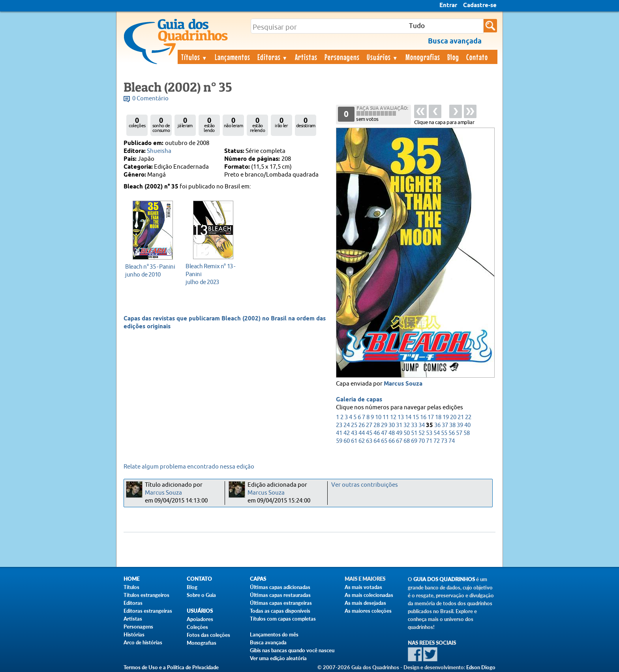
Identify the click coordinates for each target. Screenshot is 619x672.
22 (468, 417)
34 (422, 425)
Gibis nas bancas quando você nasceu (292, 650)
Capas (258, 579)
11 (386, 417)
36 (437, 425)
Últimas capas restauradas (280, 595)
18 (438, 417)
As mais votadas (363, 587)
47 (384, 433)
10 (378, 417)
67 (399, 441)
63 (369, 441)
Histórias (134, 634)
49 (399, 433)
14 (408, 417)
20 (453, 417)
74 (452, 441)
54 (437, 433)
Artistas (306, 57)
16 (423, 417)
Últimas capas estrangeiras (281, 603)
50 (407, 433)
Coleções (197, 627)
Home (131, 579)
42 (347, 433)
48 (392, 433)
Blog (453, 57)
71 (429, 441)
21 (461, 417)
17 (431, 417)
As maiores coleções (368, 611)
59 (339, 441)
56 (452, 433)
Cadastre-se (480, 6)
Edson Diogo (481, 667)
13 (401, 417)
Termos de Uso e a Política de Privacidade (171, 667)
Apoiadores (200, 619)
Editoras (273, 57)
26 (362, 425)
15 (416, 417)
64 (377, 441)
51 (414, 433)
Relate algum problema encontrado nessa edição (189, 467)
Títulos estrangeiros (146, 595)
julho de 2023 (211, 274)
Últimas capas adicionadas (280, 587)
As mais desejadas (365, 603)
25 (354, 425)
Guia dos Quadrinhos (444, 579)
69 (414, 441)
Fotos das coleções (208, 635)
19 (446, 417)
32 (407, 425)
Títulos (194, 57)
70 (422, 441)
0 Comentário (150, 99)
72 (437, 441)
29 (384, 425)
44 (362, 433)
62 (362, 441)
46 (377, 433)
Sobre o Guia (201, 595)
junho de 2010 (151, 270)
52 (422, 433)
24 (347, 425)
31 (399, 425)
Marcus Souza (403, 384)
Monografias (423, 57)
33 (414, 425)
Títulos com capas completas (283, 619)
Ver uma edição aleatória (278, 658)
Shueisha (159, 151)
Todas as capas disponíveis (280, 611)
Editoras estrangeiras (148, 611)
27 (369, 425)
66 (392, 441)
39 (460, 425)
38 (452, 425)
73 (444, 441)
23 (339, 425)
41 (339, 433)
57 (459, 433)
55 (444, 433)
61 (354, 441)
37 (445, 425)
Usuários (383, 57)
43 (354, 433)
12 (393, 417)
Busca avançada (268, 642)
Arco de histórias (143, 642)
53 (429, 433)
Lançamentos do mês (274, 634)
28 (377, 425)
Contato (477, 57)
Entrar (448, 6)
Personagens (342, 57)
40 (467, 425)
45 (369, 433)
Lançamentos (233, 57)
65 (384, 441)
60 (347, 441)
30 (392, 425)
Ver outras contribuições (365, 485)
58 (467, 433)
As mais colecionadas (369, 595)
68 (407, 441)
